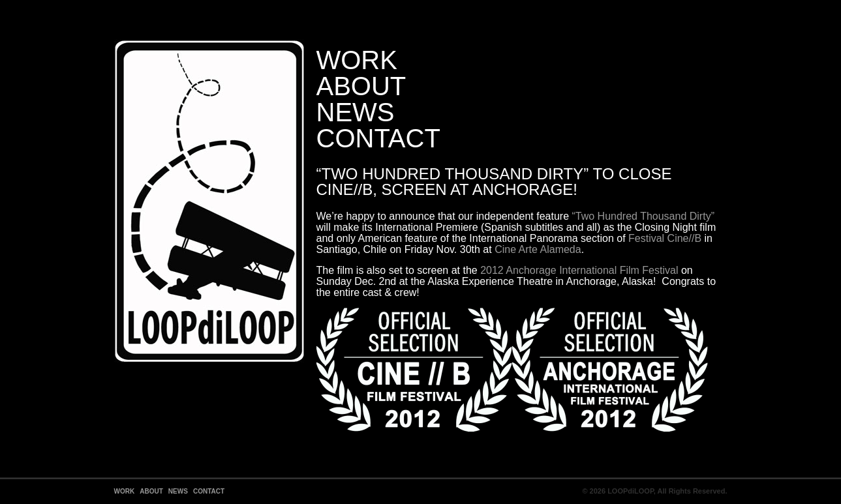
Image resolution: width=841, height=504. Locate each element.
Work (357, 60)
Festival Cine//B (665, 238)
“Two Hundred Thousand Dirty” (643, 216)
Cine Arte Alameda (538, 249)
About (361, 86)
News (356, 112)
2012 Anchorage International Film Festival (579, 270)
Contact (378, 138)
